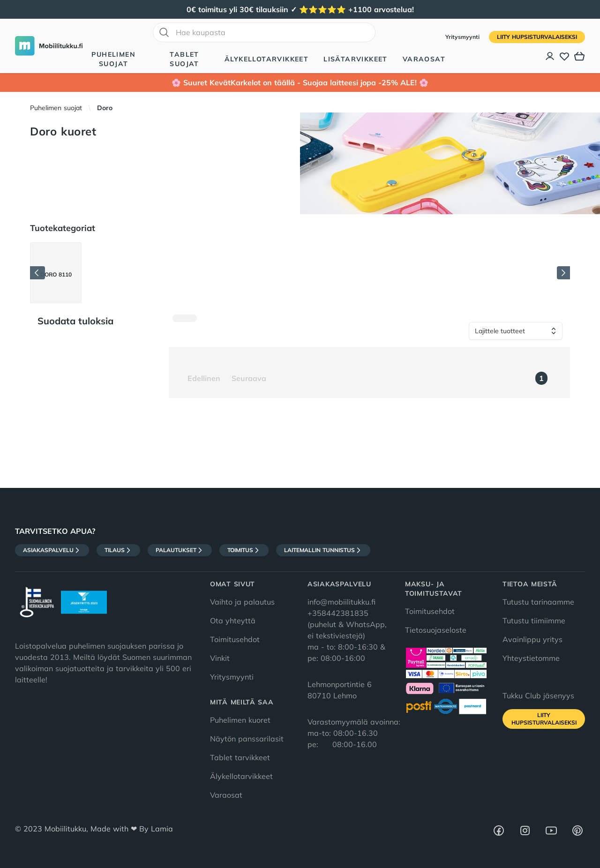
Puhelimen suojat (113, 59)
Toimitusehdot (235, 639)
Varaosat (424, 59)
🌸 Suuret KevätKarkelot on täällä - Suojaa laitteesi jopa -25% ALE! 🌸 (300, 82)
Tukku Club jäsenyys (538, 696)
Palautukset (180, 550)
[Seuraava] (563, 273)
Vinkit (220, 658)
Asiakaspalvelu (52, 550)
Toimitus (244, 550)
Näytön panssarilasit (247, 739)
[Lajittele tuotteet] (516, 331)
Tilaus (118, 550)
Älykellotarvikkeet (266, 59)
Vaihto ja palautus (242, 602)
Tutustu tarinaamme (538, 602)
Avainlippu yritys (532, 639)
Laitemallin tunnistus (323, 550)
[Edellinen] (37, 273)
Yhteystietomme (531, 658)
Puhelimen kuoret (240, 720)
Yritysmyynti (463, 37)
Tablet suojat (184, 59)
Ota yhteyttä (233, 621)
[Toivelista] (564, 56)
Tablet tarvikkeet (240, 757)
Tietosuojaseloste (436, 630)
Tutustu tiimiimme (534, 621)
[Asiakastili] (550, 56)
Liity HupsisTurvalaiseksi (537, 37)
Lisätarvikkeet (356, 59)
